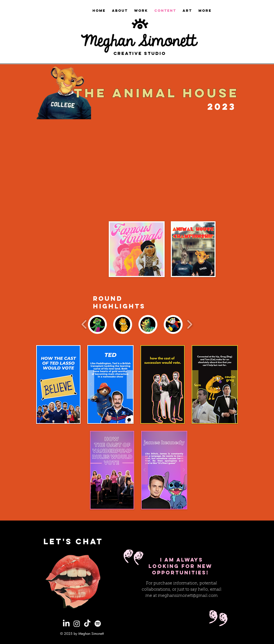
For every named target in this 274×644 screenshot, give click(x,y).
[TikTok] (87, 624)
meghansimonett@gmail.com (188, 596)
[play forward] (190, 324)
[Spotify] (98, 624)
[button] (110, 384)
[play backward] (84, 324)
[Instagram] (77, 624)
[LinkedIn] (66, 624)
